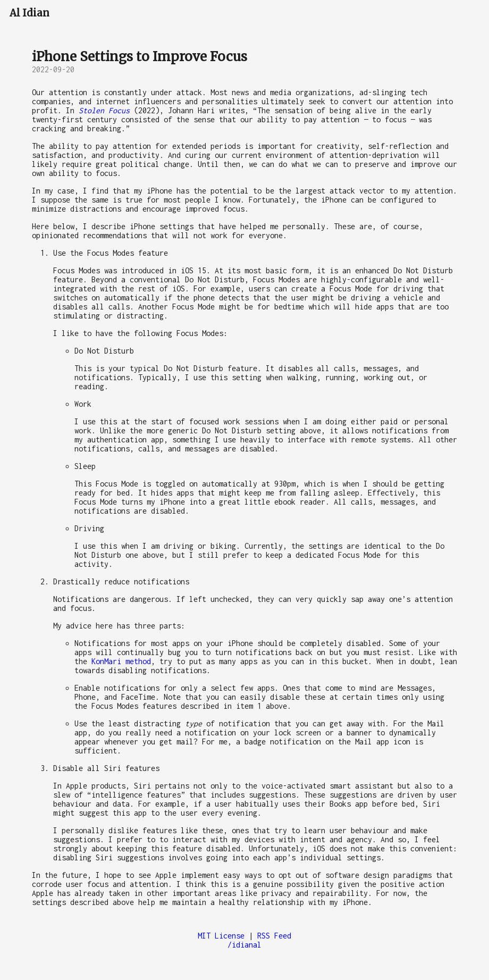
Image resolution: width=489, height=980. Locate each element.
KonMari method (121, 661)
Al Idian (29, 13)
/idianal (244, 945)
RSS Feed (274, 936)
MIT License (221, 936)
